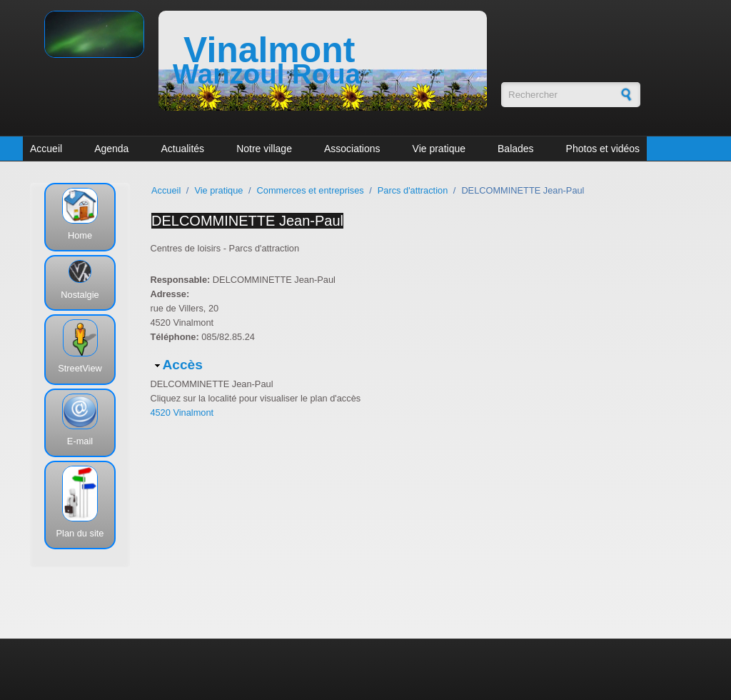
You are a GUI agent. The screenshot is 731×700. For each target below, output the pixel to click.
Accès (182, 365)
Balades (516, 149)
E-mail (80, 441)
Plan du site (80, 533)
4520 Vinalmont (182, 412)
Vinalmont (269, 50)
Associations (352, 149)
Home (80, 235)
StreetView (80, 368)
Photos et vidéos (603, 149)
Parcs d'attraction (413, 190)
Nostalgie (80, 295)
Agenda (111, 149)
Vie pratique (439, 149)
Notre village (264, 149)
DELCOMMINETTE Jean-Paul (247, 221)
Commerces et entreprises (311, 190)
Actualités (182, 149)
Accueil (46, 149)
